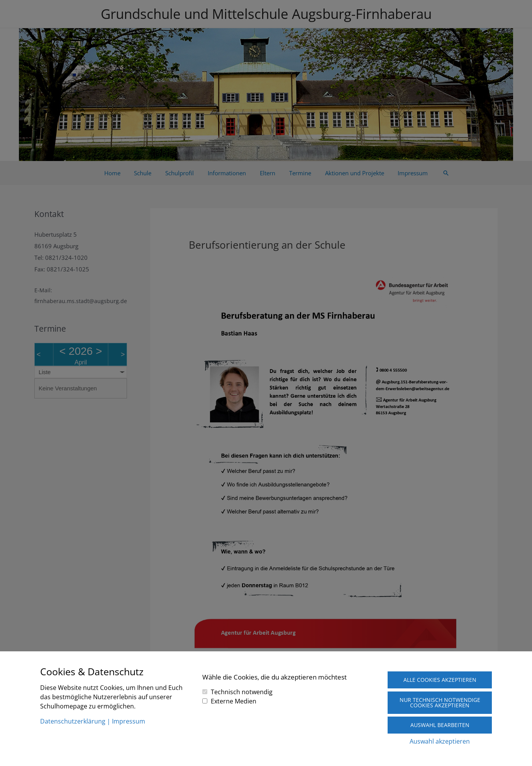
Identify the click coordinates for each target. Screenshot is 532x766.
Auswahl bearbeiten (440, 725)
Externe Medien (234, 701)
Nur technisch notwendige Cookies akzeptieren (440, 702)
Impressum (129, 721)
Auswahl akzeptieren (440, 741)
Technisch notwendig (242, 691)
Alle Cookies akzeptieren (440, 680)
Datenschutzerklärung (73, 721)
